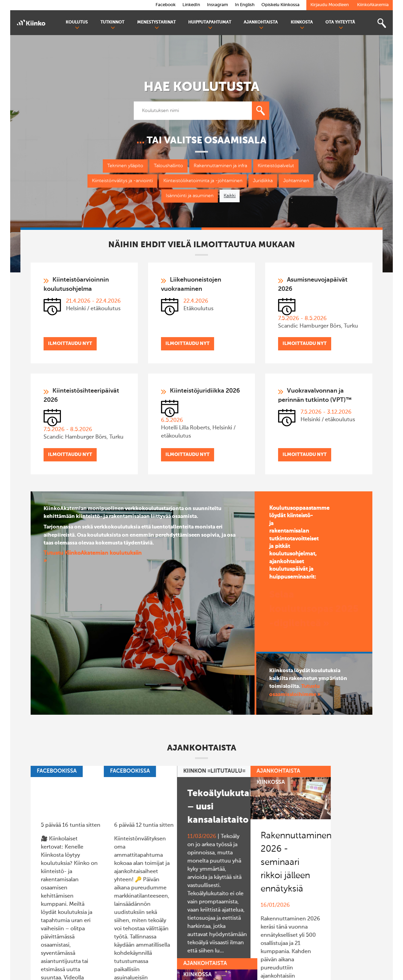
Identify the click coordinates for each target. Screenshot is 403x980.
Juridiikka (263, 181)
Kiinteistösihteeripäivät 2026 (81, 396)
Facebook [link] (166, 5)
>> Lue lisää (55, 899)
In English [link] (245, 5)
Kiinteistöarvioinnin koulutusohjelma (76, 284)
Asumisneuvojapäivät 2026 (313, 284)
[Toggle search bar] (382, 23)
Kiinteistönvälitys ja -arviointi (122, 181)
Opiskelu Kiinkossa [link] (280, 5)
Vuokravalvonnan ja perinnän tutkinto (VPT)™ (315, 396)
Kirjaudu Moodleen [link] (330, 5)
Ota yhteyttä (340, 25)
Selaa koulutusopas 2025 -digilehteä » (314, 609)
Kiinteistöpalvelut (276, 166)
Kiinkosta (302, 25)
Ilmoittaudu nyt (70, 344)
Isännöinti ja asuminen (190, 196)
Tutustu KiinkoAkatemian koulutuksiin (93, 553)
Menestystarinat (156, 25)
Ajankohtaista (261, 25)
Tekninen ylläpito (125, 166)
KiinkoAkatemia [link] (373, 5)
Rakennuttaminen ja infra (220, 166)
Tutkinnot (112, 25)
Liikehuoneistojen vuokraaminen (191, 284)
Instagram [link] (217, 5)
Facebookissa (57, 771)
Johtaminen (296, 181)
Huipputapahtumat (210, 25)
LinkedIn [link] (191, 5)
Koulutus (77, 25)
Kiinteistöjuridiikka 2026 (205, 391)
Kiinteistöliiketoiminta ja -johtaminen (203, 181)
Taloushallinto (168, 166)
